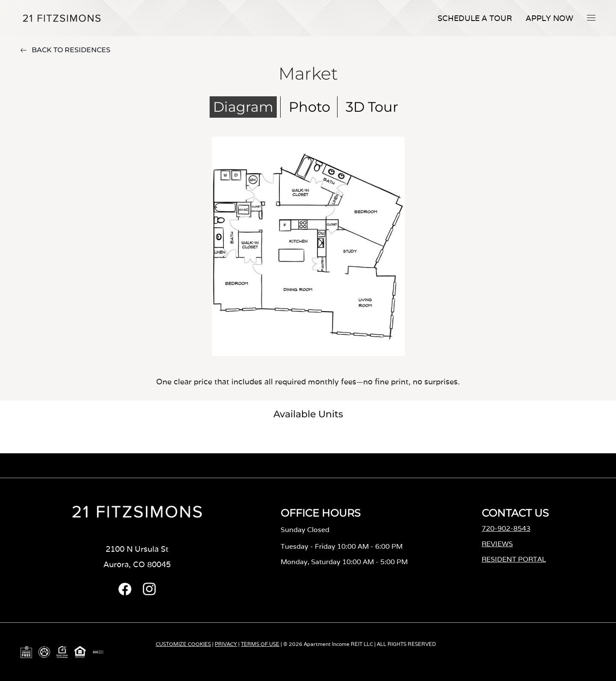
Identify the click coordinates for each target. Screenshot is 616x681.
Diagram (243, 107)
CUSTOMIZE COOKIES (183, 644)
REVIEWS (497, 544)
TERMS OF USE (260, 644)
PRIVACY (226, 644)
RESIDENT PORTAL (514, 559)
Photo (309, 107)
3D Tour (372, 107)
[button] (591, 18)
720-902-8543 (506, 528)
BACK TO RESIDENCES (65, 50)
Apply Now (549, 18)
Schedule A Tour (475, 18)
